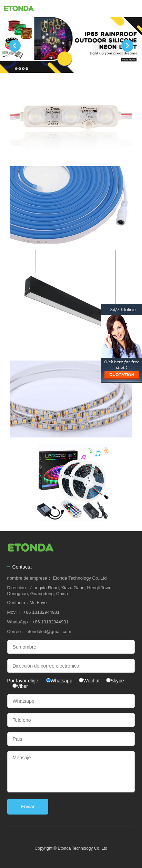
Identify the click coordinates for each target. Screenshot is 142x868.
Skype (117, 681)
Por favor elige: (24, 681)
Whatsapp (62, 681)
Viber (22, 686)
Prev (15, 46)
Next (127, 46)
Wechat (92, 681)
